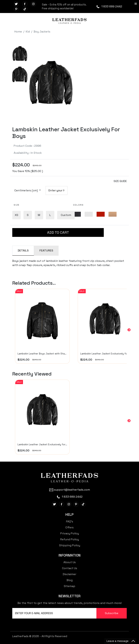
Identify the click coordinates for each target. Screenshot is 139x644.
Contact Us (70, 568)
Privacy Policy (70, 533)
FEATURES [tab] (46, 250)
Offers (69, 527)
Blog (70, 580)
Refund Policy (70, 539)
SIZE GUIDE (120, 181)
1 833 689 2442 (109, 6)
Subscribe (112, 613)
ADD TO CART (58, 232)
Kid (28, 32)
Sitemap (69, 586)
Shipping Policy (70, 545)
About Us (70, 562)
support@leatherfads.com (70, 490)
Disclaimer (69, 574)
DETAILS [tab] (23, 250)
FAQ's (70, 521)
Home (18, 32)
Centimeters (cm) (26, 190)
